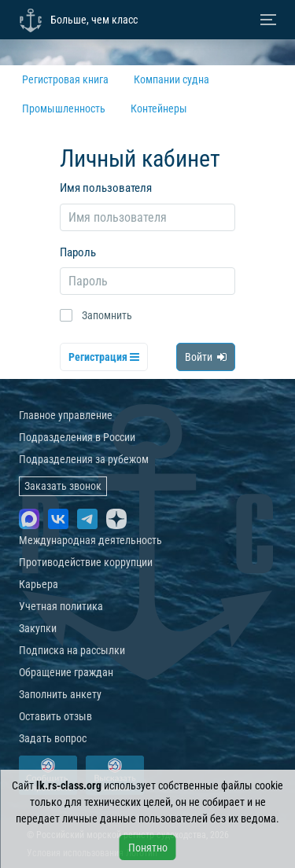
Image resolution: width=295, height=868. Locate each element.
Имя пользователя (106, 188)
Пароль (78, 252)
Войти (206, 357)
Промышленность (64, 108)
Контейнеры (159, 108)
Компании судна (171, 79)
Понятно (148, 848)
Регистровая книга (65, 79)
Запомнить (107, 315)
